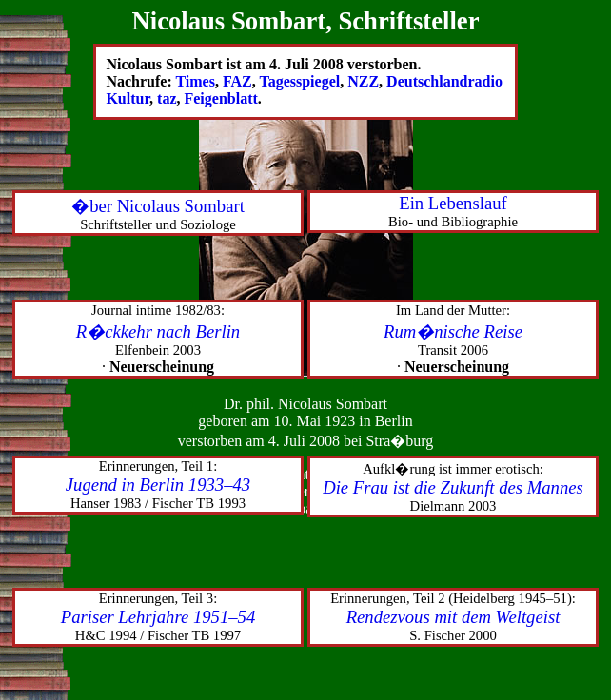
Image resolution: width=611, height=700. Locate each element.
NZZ (363, 81)
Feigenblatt (220, 98)
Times (195, 81)
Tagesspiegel (299, 81)
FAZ (237, 81)
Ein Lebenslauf (453, 203)
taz (167, 98)
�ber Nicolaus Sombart (158, 206)
